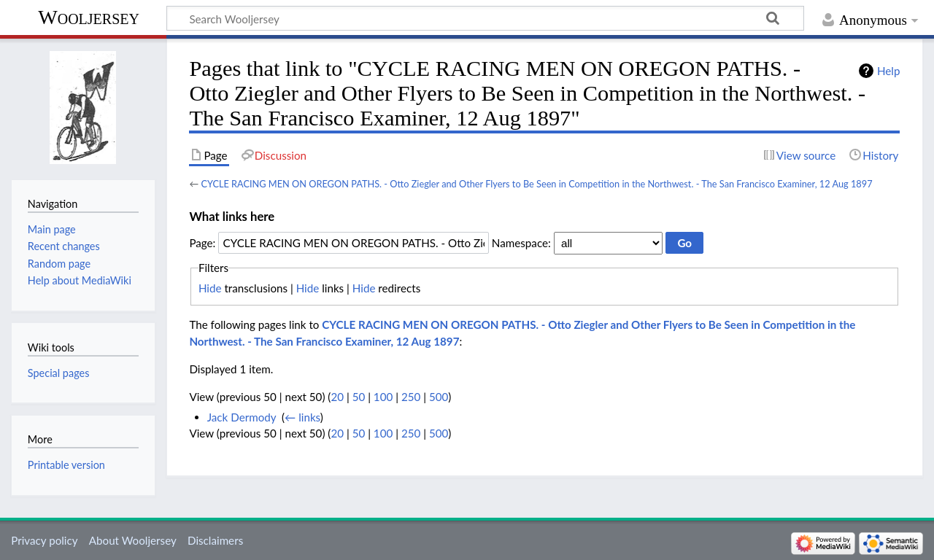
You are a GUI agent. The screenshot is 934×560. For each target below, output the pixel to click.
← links (302, 417)
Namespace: (521, 243)
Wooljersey (89, 17)
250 (411, 397)
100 (383, 397)
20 (337, 397)
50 (359, 397)
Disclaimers (215, 540)
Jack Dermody (242, 417)
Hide (210, 288)
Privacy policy (44, 540)
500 (439, 397)
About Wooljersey (133, 540)
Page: (202, 243)
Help (888, 71)
